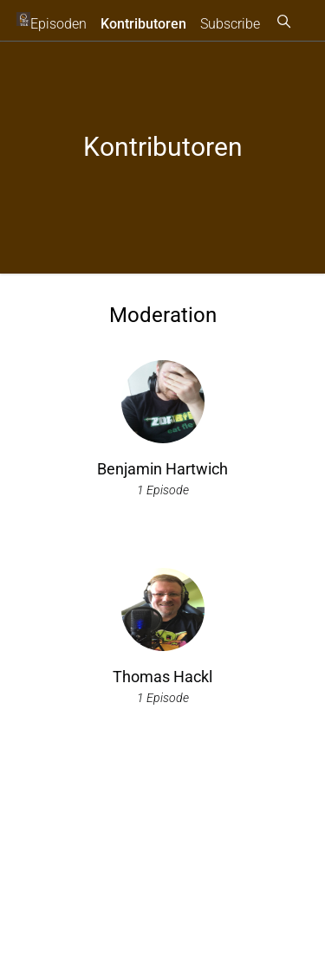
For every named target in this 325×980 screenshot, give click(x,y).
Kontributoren (143, 24)
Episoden (58, 24)
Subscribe (230, 24)
